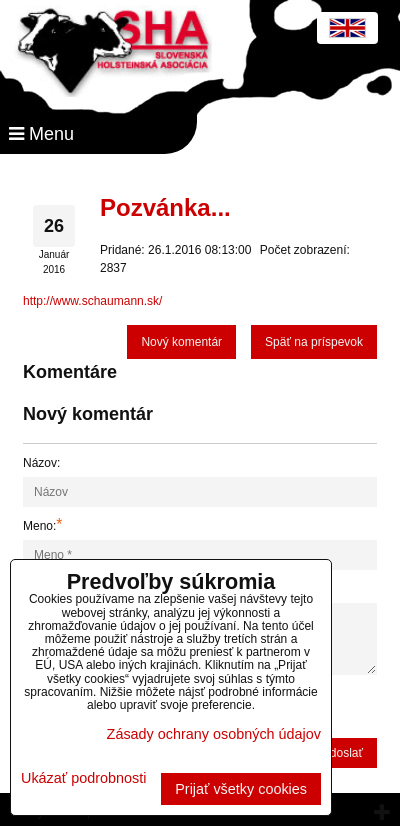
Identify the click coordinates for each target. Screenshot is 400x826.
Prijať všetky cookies (241, 789)
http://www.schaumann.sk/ (92, 301)
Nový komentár (181, 342)
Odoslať (341, 753)
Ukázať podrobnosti (83, 778)
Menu (41, 134)
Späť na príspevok (314, 342)
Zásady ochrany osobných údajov (214, 734)
